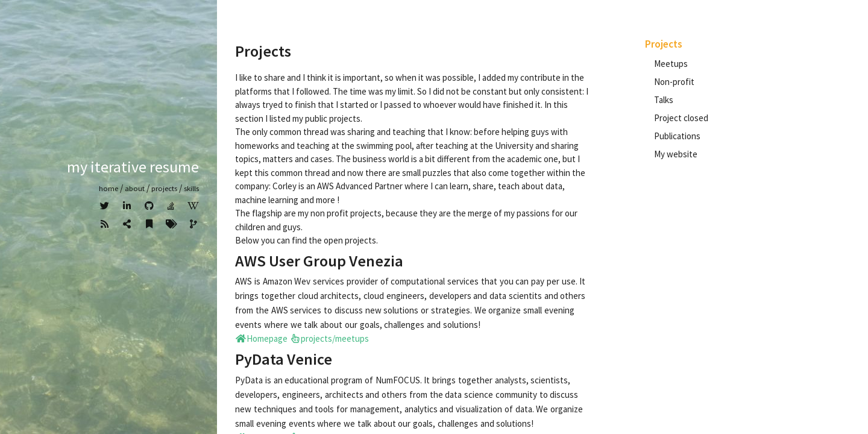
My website (676, 154)
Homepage (261, 338)
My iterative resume (133, 167)
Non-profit (674, 82)
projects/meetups (329, 338)
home (108, 188)
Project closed (681, 118)
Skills (191, 188)
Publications (677, 136)
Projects (164, 188)
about (135, 188)
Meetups (671, 64)
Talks (664, 100)
